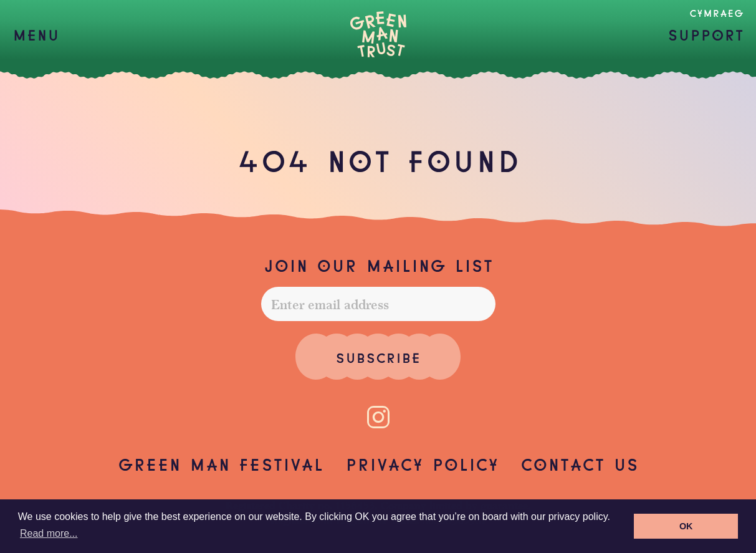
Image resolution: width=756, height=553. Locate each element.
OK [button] (686, 526)
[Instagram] (378, 417)
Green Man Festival (221, 463)
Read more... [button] (49, 533)
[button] (36, 34)
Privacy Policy (422, 463)
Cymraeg (716, 12)
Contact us (579, 463)
